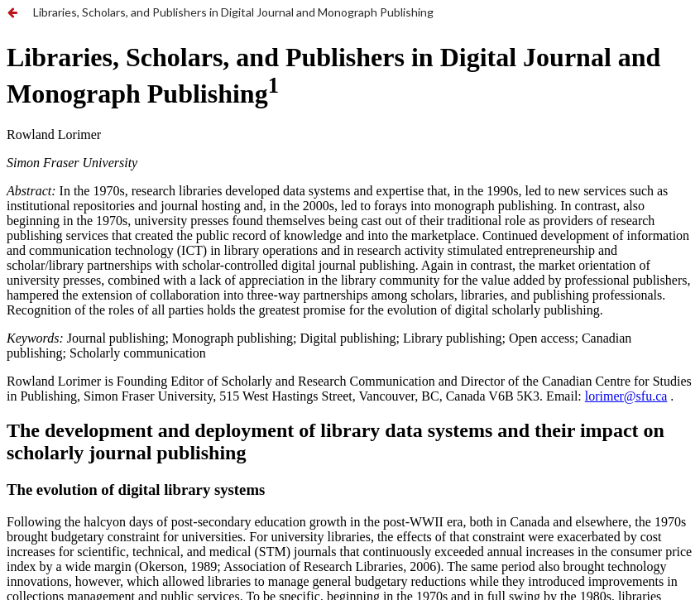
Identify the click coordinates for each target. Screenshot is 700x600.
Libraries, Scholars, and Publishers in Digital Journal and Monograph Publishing (233, 12)
